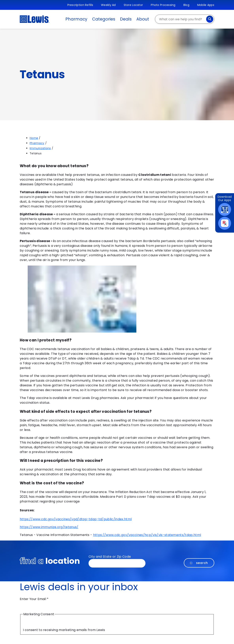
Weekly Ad (108, 5)
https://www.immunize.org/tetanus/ (49, 527)
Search (199, 563)
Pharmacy (76, 19)
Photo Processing (163, 5)
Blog (186, 5)
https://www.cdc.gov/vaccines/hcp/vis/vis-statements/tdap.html (147, 535)
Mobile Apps (206, 5)
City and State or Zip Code (110, 557)
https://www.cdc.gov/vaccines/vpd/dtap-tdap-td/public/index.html (76, 519)
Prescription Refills (80, 5)
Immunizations (40, 148)
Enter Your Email (34, 599)
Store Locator (133, 5)
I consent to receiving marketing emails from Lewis (64, 630)
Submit (32, 639)
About (143, 19)
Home (34, 138)
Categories (104, 19)
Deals (126, 19)
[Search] (210, 19)
